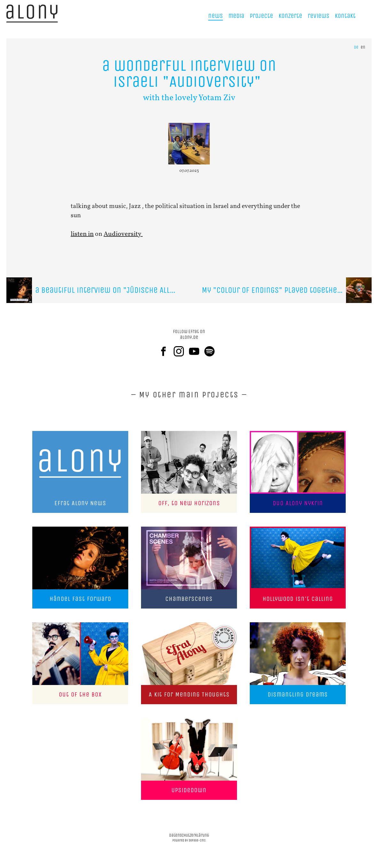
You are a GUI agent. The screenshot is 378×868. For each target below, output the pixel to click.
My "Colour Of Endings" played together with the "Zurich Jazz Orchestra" (287, 290)
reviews (319, 16)
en (363, 47)
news (216, 16)
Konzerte (290, 16)
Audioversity (123, 234)
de (356, 47)
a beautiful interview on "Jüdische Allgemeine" (98, 290)
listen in (82, 234)
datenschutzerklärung (189, 835)
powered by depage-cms (189, 840)
